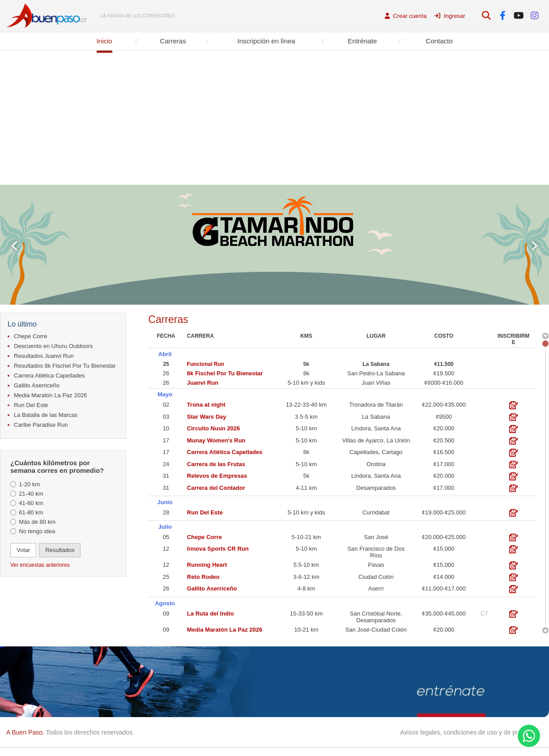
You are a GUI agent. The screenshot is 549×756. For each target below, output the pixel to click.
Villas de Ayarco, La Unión (376, 439)
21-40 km (31, 494)
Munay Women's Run (216, 439)
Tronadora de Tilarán (376, 403)
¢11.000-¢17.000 (444, 585)
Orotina (376, 462)
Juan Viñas (376, 382)
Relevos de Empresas (217, 474)
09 (166, 609)
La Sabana (376, 363)
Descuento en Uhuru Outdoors (53, 346)
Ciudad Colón (376, 574)
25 (166, 363)
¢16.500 (444, 451)
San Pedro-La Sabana (376, 372)
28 (166, 510)
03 (166, 415)
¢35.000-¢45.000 (444, 609)
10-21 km (306, 626)
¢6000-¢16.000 (444, 382)
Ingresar (450, 16)
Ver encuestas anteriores (40, 565)
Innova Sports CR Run (218, 546)
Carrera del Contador (216, 486)
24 (166, 462)
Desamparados (376, 486)
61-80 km (31, 512)
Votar (23, 550)
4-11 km (306, 486)
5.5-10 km (306, 562)
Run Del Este (31, 405)
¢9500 (444, 415)
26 (166, 372)
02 (166, 403)
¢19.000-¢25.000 (444, 510)
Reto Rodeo (203, 574)
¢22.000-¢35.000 (444, 403)
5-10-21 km (306, 534)
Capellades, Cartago (376, 451)
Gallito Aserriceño (37, 385)
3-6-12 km (306, 574)
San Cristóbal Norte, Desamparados (376, 613)
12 (166, 546)
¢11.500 (444, 363)
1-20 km (29, 484)
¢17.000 (444, 462)
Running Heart (207, 562)
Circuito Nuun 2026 (213, 427)
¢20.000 (444, 427)
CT (484, 609)
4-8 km (306, 585)
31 (166, 474)
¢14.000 (444, 574)
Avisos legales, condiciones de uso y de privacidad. (471, 732)
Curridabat (376, 510)
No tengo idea (37, 531)
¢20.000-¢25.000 (444, 534)
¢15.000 (444, 546)
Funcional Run (206, 363)
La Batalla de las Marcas (46, 415)
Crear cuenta (406, 16)
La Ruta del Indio (211, 609)
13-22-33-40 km (306, 403)
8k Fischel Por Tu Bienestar (225, 372)
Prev (15, 246)
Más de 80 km (37, 522)
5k (306, 363)
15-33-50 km (306, 609)
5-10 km (306, 427)
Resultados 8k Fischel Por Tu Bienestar (65, 366)
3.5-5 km (306, 415)
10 (166, 427)
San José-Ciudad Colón (376, 626)
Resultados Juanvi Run (44, 356)
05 (166, 534)
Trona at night (206, 403)
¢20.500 (444, 439)
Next (534, 246)
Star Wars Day (207, 415)
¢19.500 (444, 372)
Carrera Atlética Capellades (49, 376)
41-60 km (31, 503)
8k (306, 372)
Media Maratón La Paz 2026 (50, 395)
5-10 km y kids (306, 382)
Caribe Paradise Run (41, 425)
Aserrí (376, 585)
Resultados (60, 550)
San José (376, 534)
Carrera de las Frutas (216, 462)
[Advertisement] (275, 118)
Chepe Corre (30, 336)
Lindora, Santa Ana (376, 427)
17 (166, 439)
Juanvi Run (203, 382)
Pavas (376, 562)
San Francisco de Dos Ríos (376, 549)
